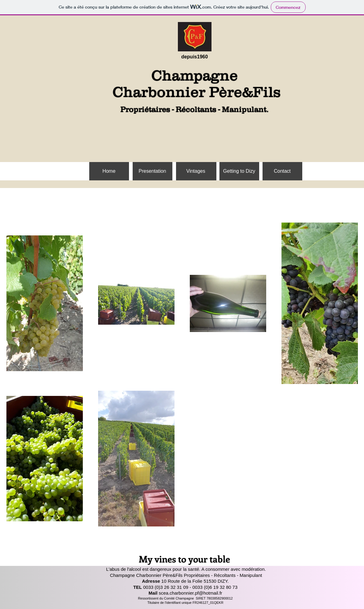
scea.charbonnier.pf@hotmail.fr (190, 593)
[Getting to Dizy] (239, 171)
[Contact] (282, 171)
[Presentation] (153, 171)
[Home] (109, 171)
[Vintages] (196, 171)
